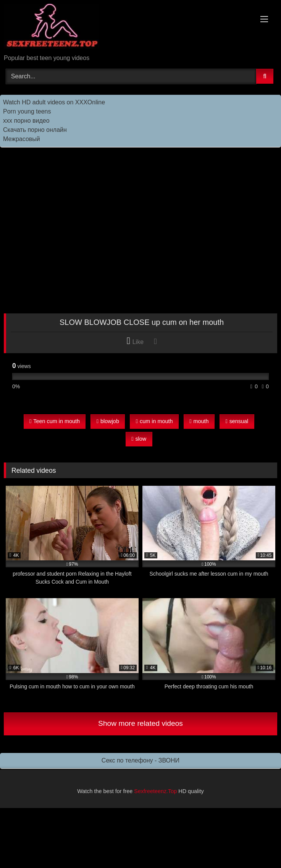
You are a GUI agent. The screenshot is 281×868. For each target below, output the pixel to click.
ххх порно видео (26, 121)
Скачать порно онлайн (35, 130)
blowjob (108, 421)
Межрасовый (22, 139)
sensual (237, 421)
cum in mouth (154, 421)
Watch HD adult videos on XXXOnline (54, 102)
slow (139, 439)
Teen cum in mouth (55, 421)
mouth (199, 421)
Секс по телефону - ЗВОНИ (140, 760)
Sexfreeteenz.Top (155, 791)
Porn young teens (27, 111)
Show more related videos (140, 723)
